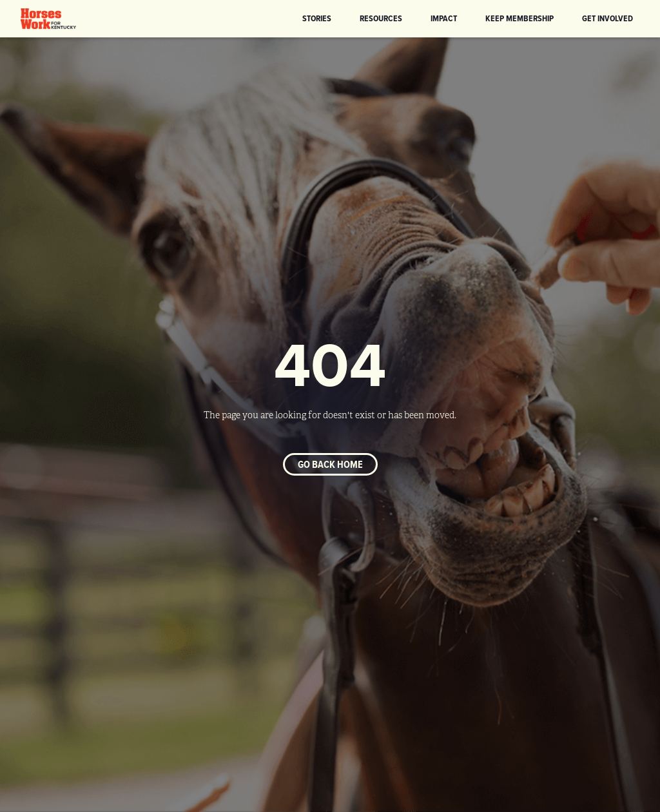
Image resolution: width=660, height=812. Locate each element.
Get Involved (607, 18)
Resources (381, 18)
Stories (317, 18)
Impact (444, 18)
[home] (48, 19)
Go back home (330, 464)
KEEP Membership (519, 18)
